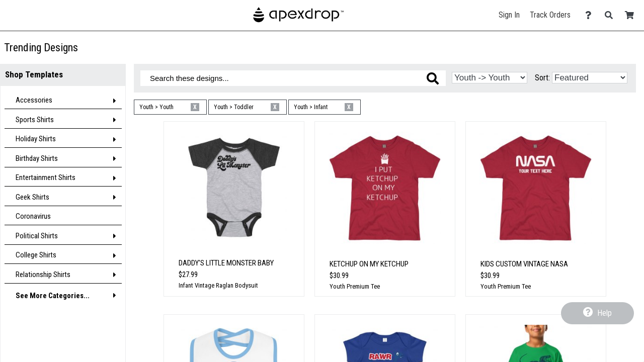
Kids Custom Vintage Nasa (524, 264)
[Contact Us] (591, 15)
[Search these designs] (293, 78)
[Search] (612, 15)
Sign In (509, 15)
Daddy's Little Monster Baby (226, 263)
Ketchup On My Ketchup (369, 264)
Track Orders (550, 15)
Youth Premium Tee (355, 286)
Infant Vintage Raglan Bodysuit (218, 285)
